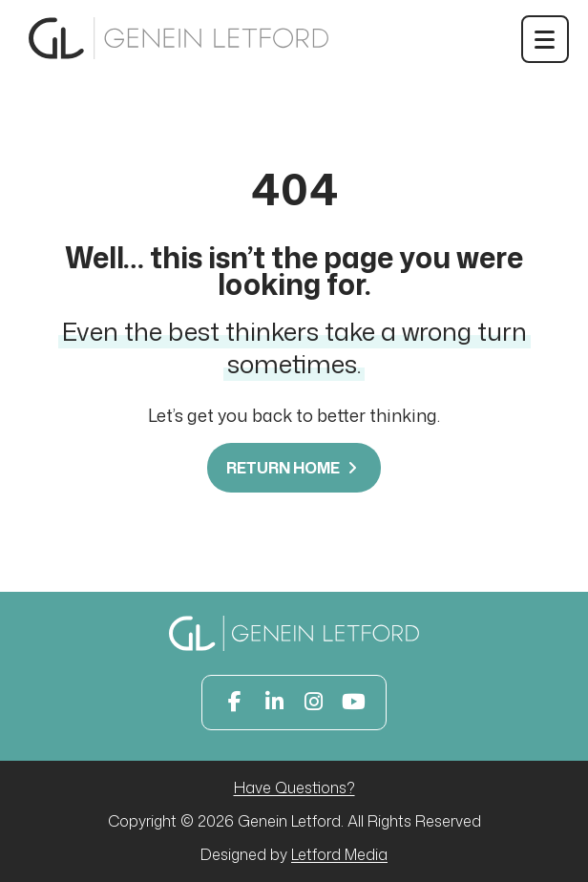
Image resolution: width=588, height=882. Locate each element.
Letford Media (339, 854)
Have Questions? (294, 787)
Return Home (294, 468)
